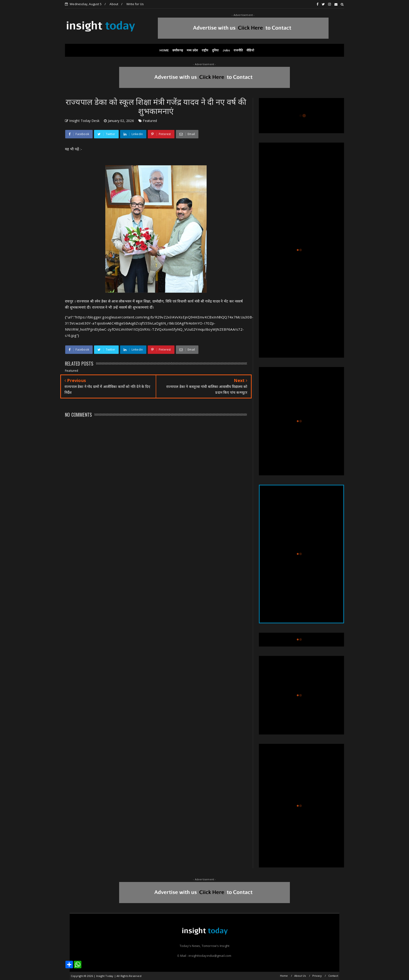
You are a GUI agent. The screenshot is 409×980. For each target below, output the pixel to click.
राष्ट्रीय (205, 50)
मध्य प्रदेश (192, 50)
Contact (333, 976)
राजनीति (238, 50)
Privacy (317, 976)
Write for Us (135, 4)
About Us (300, 976)
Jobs (226, 50)
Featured (150, 121)
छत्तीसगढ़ (178, 50)
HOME (164, 50)
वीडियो (250, 50)
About (114, 4)
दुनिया (215, 50)
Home (284, 976)
